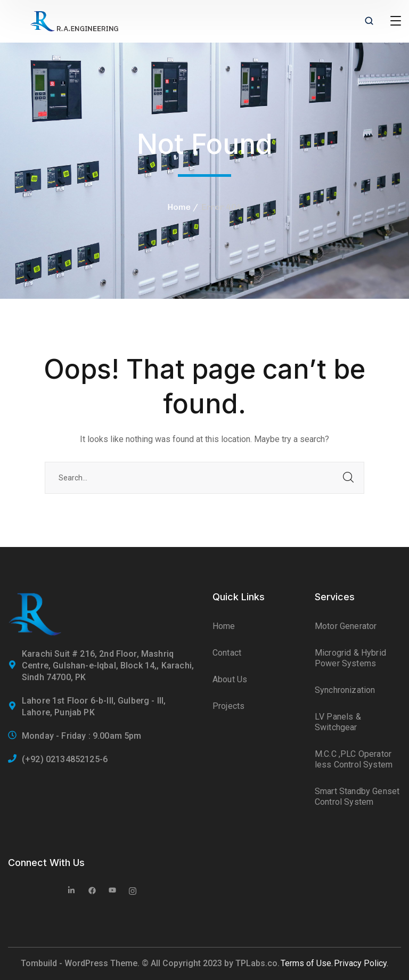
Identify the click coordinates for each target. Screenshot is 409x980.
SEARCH (348, 478)
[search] (369, 22)
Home (179, 207)
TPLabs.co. (257, 963)
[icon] (72, 892)
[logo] (74, 21)
